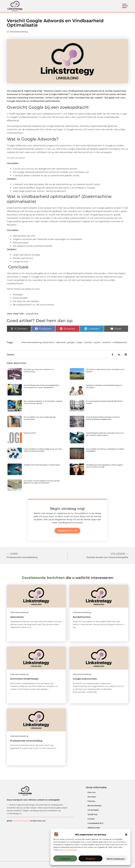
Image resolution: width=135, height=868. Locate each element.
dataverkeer (17, 617)
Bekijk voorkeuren (116, 859)
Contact (91, 819)
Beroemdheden (95, 806)
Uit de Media (93, 810)
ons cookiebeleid (70, 850)
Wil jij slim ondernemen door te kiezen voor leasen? (105, 370)
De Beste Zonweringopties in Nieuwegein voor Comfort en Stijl (104, 466)
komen (88, 342)
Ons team (92, 797)
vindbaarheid (120, 342)
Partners (91, 801)
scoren (97, 342)
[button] (126, 835)
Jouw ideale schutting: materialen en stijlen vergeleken (105, 450)
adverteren (49, 342)
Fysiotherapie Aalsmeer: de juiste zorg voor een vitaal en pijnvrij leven (105, 434)
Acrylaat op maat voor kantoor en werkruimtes (39, 370)
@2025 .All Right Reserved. (26, 821)
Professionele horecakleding (26, 741)
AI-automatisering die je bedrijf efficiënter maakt (104, 402)
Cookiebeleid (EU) (95, 823)
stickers (107, 342)
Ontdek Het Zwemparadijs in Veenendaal (42, 465)
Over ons (92, 792)
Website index (94, 828)
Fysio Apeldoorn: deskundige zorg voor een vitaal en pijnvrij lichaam (43, 450)
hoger (80, 342)
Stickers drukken (16, 158)
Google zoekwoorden (85, 679)
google (71, 342)
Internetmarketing (19, 32)
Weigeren (90, 859)
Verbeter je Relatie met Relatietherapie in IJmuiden (104, 386)
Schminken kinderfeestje (24, 679)
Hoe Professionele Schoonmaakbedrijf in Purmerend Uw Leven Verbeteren (42, 386)
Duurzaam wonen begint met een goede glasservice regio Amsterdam (42, 482)
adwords (61, 342)
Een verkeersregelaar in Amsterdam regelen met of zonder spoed (43, 402)
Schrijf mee (92, 814)
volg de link (32, 314)
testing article (30, 433)
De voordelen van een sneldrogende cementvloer (40, 418)
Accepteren (65, 859)
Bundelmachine (82, 617)
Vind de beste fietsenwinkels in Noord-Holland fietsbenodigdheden (103, 418)
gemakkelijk (28, 169)
